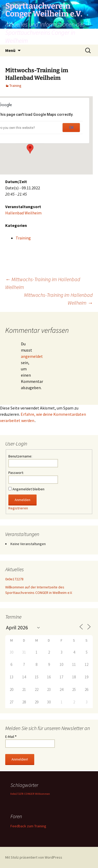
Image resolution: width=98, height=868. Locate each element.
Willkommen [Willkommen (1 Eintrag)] (42, 794)
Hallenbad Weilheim (23, 213)
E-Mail (11, 737)
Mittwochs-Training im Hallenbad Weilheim (58, 299)
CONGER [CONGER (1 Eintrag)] (29, 794)
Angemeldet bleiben (28, 489)
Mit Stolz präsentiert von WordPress (34, 857)
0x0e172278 (14, 579)
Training (15, 86)
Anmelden (22, 500)
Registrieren (18, 508)
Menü (10, 50)
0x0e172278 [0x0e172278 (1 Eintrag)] (17, 794)
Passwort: (16, 473)
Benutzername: (20, 456)
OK (71, 128)
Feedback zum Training (28, 826)
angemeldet (32, 356)
